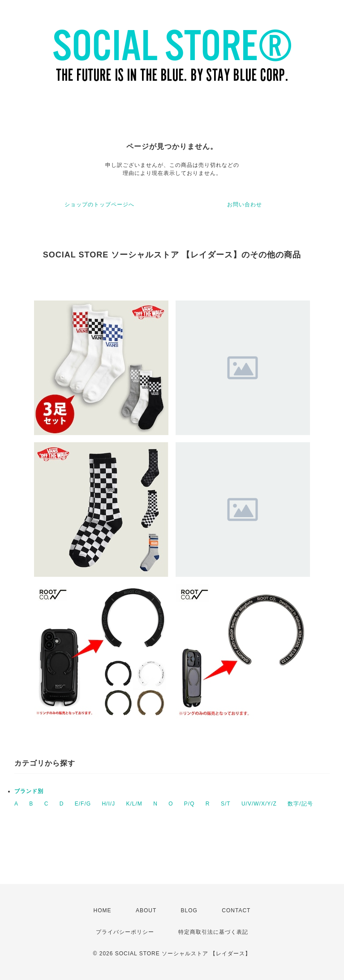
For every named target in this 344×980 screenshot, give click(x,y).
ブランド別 (29, 791)
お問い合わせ (245, 205)
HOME (103, 910)
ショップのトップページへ (99, 205)
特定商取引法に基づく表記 (213, 932)
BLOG (189, 910)
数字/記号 (300, 804)
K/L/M (134, 804)
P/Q (189, 804)
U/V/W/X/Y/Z (259, 804)
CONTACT (236, 910)
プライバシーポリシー (125, 932)
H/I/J (108, 804)
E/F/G (83, 804)
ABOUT (146, 910)
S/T (226, 804)
